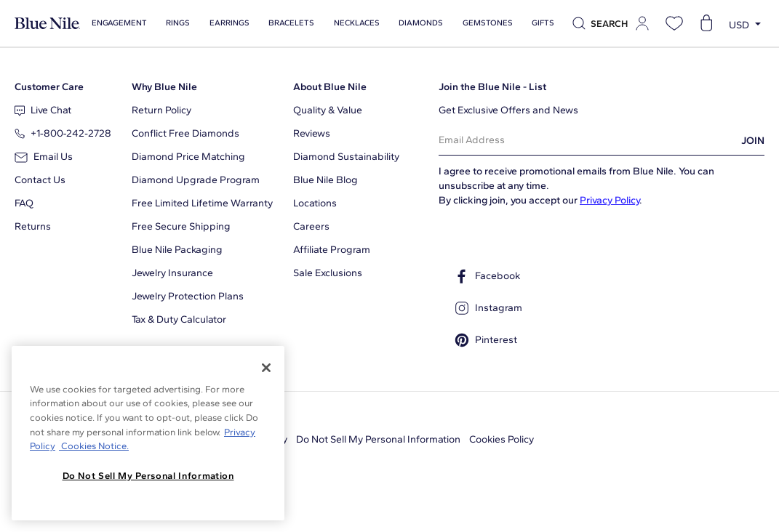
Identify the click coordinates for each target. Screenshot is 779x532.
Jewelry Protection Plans (188, 296)
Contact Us (40, 180)
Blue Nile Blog (325, 180)
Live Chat (43, 110)
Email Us (44, 157)
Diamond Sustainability (346, 157)
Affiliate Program (332, 250)
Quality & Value (328, 110)
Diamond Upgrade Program (196, 180)
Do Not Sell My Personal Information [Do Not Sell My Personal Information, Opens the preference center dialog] (148, 476)
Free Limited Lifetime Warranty (202, 203)
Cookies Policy (502, 439)
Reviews (312, 133)
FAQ (24, 203)
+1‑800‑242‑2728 (63, 133)
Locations (315, 203)
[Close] (266, 368)
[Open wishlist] (674, 23)
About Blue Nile (330, 87)
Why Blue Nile (164, 87)
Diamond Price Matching (188, 157)
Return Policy (161, 110)
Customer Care (49, 87)
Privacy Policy (610, 200)
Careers (311, 226)
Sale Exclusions (328, 273)
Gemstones (481, 23)
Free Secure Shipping (181, 226)
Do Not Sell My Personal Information (378, 439)
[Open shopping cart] (706, 23)
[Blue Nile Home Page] (47, 24)
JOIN (753, 141)
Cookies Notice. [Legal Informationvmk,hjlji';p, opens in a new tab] (94, 446)
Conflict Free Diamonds (185, 133)
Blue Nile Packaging (177, 250)
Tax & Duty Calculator (179, 319)
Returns (33, 226)
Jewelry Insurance (172, 273)
